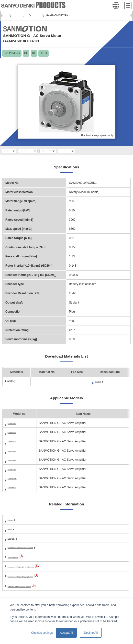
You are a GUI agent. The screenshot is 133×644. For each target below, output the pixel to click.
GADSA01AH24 (18, 443)
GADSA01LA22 (18, 453)
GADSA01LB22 (18, 462)
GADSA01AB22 (18, 434)
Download (102, 383)
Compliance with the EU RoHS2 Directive (36, 589)
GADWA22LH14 (18, 489)
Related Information (112, 152)
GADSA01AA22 (18, 425)
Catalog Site (16, 541)
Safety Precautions (21, 560)
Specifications (13, 152)
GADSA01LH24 (18, 471)
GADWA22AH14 (18, 480)
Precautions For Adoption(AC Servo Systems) (39, 570)
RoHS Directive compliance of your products (38, 550)
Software (14, 522)
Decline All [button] (91, 633)
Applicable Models (80, 152)
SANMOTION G (65, 16)
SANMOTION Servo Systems (33, 16)
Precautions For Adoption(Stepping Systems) (39, 579)
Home (8, 16)
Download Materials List (45, 152)
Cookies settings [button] (42, 633)
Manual (13, 531)
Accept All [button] (66, 633)
